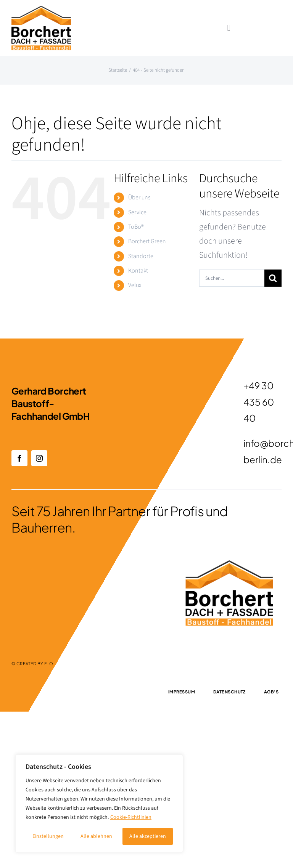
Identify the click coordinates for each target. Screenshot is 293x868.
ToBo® (136, 227)
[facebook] (19, 458)
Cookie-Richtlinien (131, 817)
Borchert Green (147, 241)
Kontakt (138, 271)
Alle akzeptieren (148, 836)
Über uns (139, 197)
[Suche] (273, 278)
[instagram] (39, 458)
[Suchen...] (232, 278)
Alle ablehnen (96, 836)
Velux (135, 285)
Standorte (141, 256)
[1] (41, 10)
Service (137, 212)
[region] (99, 804)
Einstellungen (48, 836)
